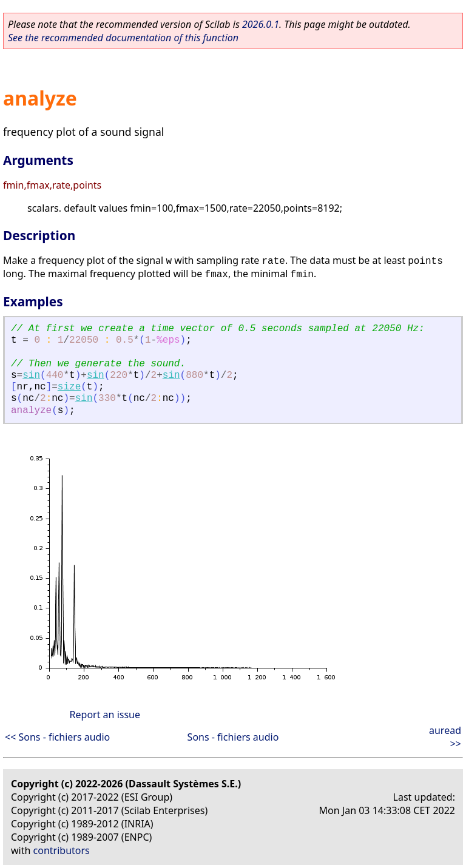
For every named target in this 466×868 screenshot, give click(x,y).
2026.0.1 (261, 24)
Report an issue (105, 715)
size (69, 387)
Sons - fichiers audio (233, 737)
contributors (62, 850)
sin (31, 375)
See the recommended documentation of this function (123, 38)
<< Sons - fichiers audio (57, 737)
